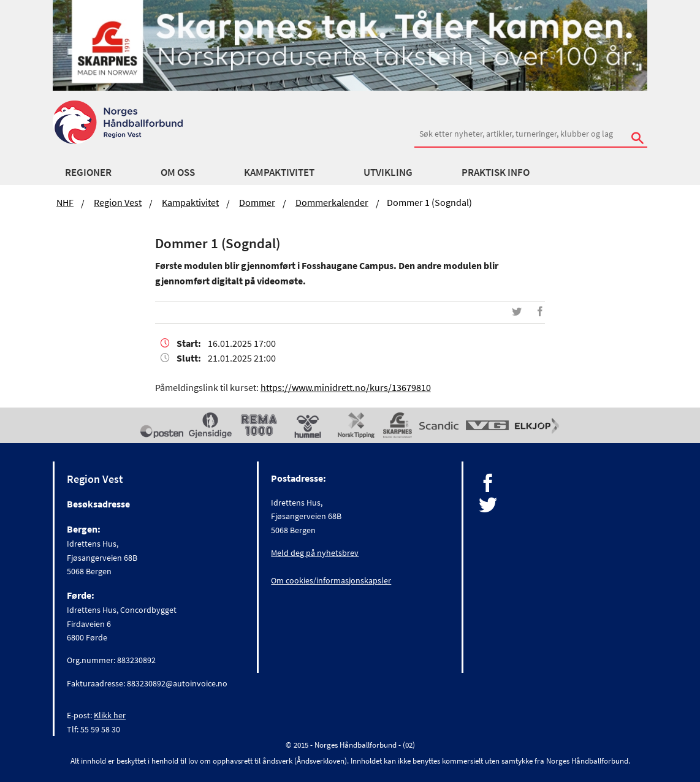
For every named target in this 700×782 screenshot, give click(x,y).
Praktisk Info (496, 172)
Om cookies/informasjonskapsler (331, 580)
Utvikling (388, 172)
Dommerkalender (332, 202)
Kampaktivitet (279, 172)
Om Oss (178, 172)
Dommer (257, 202)
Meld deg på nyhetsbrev (315, 553)
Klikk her (110, 715)
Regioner (88, 172)
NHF (65, 202)
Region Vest (118, 202)
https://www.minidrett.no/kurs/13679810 (346, 387)
